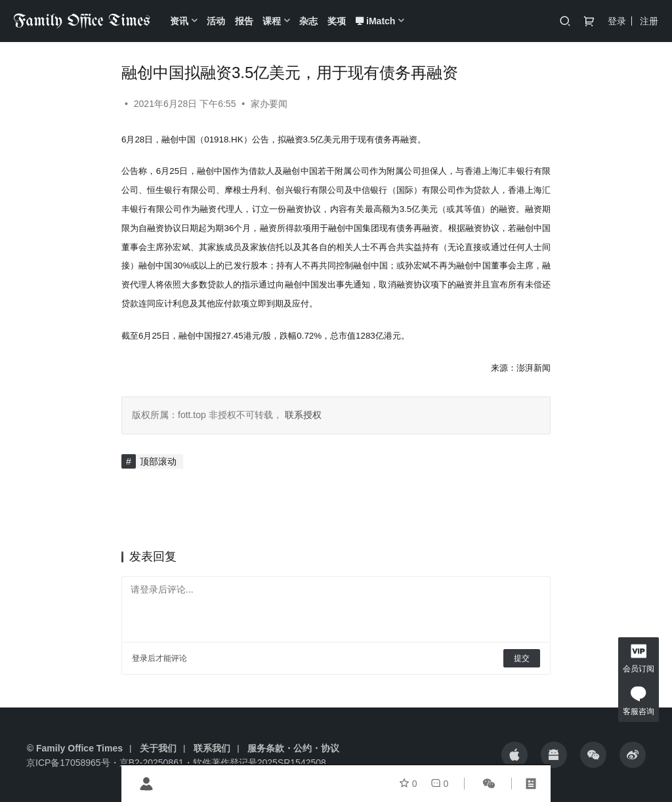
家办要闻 (269, 104)
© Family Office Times (75, 748)
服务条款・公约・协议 (293, 748)
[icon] (514, 755)
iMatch (375, 21)
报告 (244, 21)
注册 (649, 21)
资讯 (179, 21)
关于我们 (158, 748)
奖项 (337, 21)
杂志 (308, 21)
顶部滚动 (158, 461)
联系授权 (302, 415)
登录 (617, 21)
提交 (522, 658)
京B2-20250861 (152, 763)
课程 (272, 21)
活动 (216, 21)
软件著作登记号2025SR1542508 (260, 763)
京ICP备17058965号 (68, 763)
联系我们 (212, 748)
